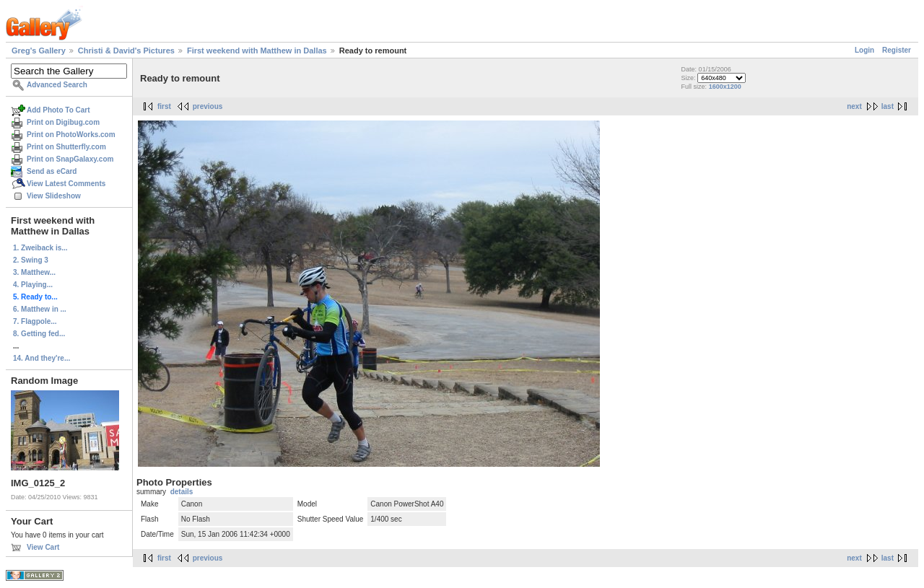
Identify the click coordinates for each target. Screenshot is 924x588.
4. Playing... (33, 285)
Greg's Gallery (39, 51)
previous (208, 106)
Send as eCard (52, 171)
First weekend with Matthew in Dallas (257, 51)
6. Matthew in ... (40, 309)
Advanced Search (57, 85)
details (182, 492)
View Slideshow (54, 196)
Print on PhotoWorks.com (71, 135)
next (854, 106)
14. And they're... (42, 358)
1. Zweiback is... (40, 248)
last (888, 106)
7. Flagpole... (35, 321)
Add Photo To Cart (58, 110)
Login (864, 50)
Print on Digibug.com (63, 122)
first (164, 106)
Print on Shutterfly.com (66, 147)
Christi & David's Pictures (126, 51)
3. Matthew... (34, 272)
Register (897, 50)
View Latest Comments (66, 184)
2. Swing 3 (31, 260)
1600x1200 (725, 87)
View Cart (43, 547)
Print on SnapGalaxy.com (70, 159)
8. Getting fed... (39, 334)
